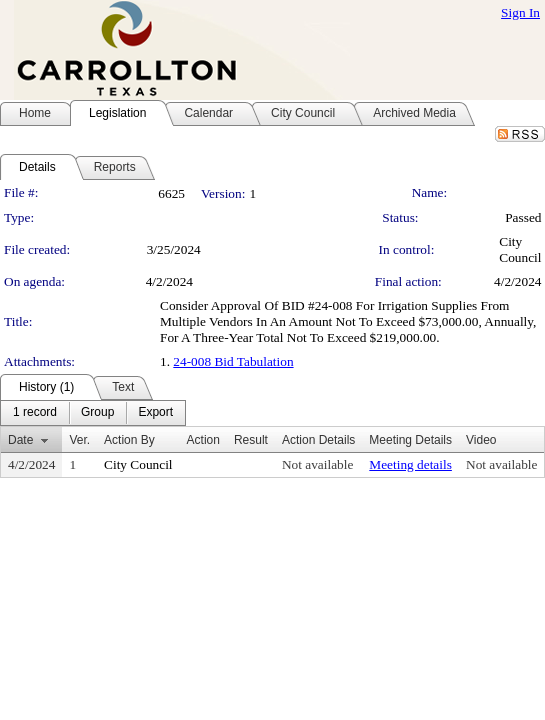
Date (20, 440)
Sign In (520, 12)
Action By (129, 440)
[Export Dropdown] (155, 413)
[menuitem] (35, 413)
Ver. (79, 440)
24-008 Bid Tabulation (233, 361)
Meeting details (410, 464)
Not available (317, 464)
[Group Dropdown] (97, 413)
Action (203, 440)
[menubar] (93, 413)
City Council (520, 249)
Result (251, 440)
